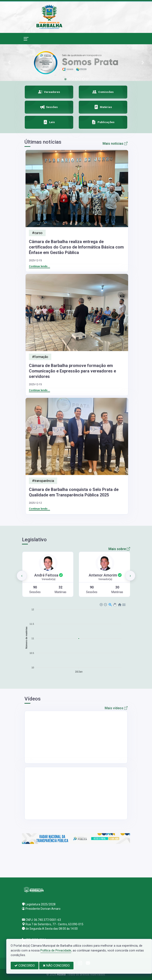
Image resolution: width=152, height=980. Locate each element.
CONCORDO (25, 966)
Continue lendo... (39, 266)
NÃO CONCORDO (56, 966)
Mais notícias (115, 144)
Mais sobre (119, 549)
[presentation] (22, 576)
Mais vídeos (116, 708)
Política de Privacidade (56, 950)
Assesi (61, 974)
